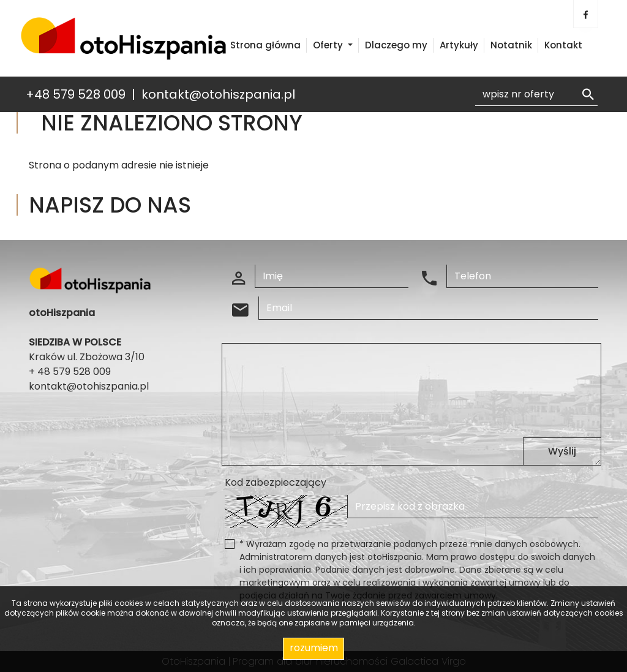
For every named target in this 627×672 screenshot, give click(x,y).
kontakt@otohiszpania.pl (218, 94)
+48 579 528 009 (76, 94)
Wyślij (562, 451)
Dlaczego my (396, 45)
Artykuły (459, 45)
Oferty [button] (329, 45)
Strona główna (265, 45)
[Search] (536, 94)
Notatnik (511, 45)
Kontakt (563, 45)
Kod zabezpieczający (276, 482)
